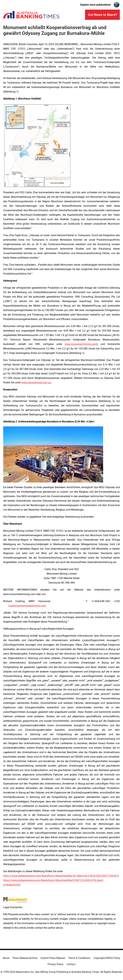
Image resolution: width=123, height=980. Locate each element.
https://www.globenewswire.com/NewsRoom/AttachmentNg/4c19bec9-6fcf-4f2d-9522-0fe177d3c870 (61, 876)
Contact (71, 964)
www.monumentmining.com (81, 344)
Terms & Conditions (79, 958)
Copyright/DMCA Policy (107, 958)
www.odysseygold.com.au (36, 382)
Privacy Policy (55, 964)
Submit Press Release (53, 958)
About (6, 958)
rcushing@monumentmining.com (27, 606)
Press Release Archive (25, 958)
